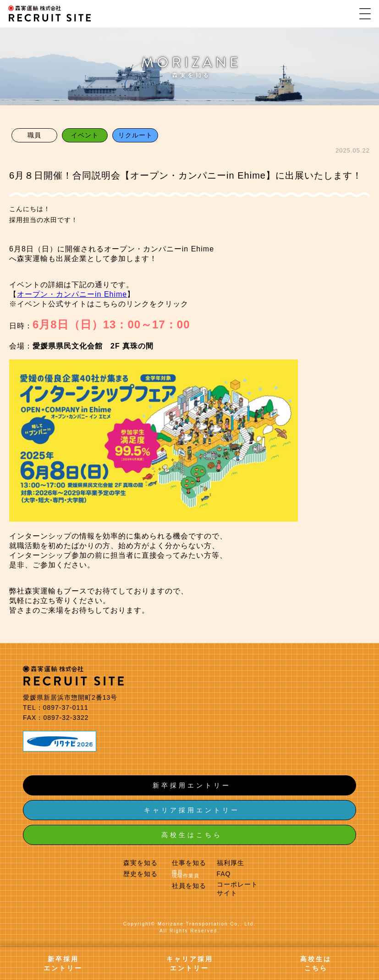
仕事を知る (189, 863)
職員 (34, 135)
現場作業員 (186, 876)
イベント (85, 135)
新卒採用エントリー (192, 785)
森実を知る (140, 863)
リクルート (135, 135)
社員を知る (189, 886)
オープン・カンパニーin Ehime (72, 294)
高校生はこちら (192, 835)
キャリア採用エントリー (192, 810)
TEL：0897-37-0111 (56, 708)
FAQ (224, 874)
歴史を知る (140, 874)
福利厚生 (231, 863)
